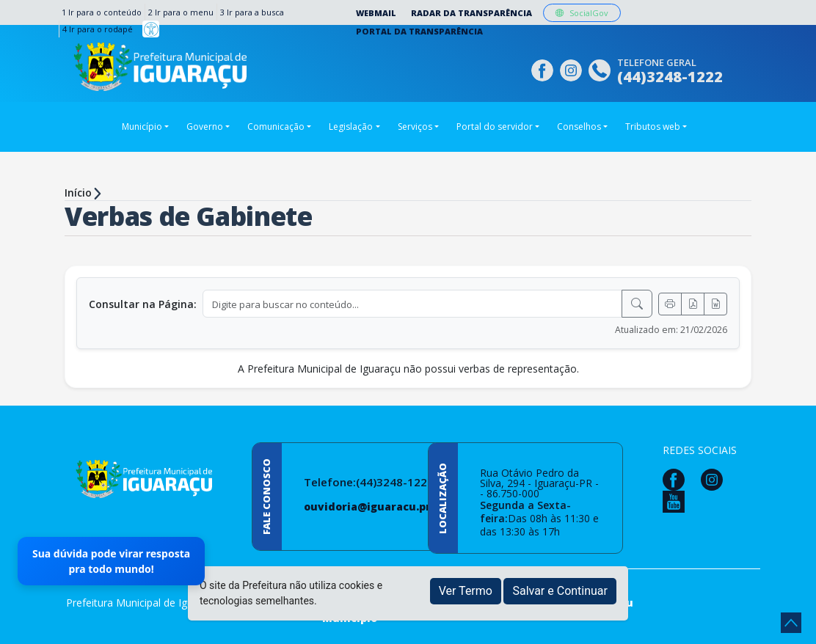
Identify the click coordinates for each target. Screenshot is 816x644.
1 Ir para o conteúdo (102, 12)
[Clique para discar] (601, 69)
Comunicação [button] (276, 127)
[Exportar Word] (715, 304)
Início (78, 193)
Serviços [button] (415, 127)
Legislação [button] (351, 127)
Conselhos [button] (579, 127)
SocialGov (582, 13)
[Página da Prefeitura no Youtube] (677, 501)
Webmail (376, 13)
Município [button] (142, 127)
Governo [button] (205, 127)
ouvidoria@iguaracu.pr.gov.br (386, 506)
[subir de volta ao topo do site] (791, 623)
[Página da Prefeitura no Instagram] (573, 69)
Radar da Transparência (471, 13)
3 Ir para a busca (252, 12)
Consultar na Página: (143, 304)
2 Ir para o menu (181, 12)
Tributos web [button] (653, 127)
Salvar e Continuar (560, 591)
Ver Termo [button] (466, 591)
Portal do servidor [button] (495, 127)
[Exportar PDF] (693, 304)
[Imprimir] (670, 304)
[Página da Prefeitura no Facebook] (544, 69)
